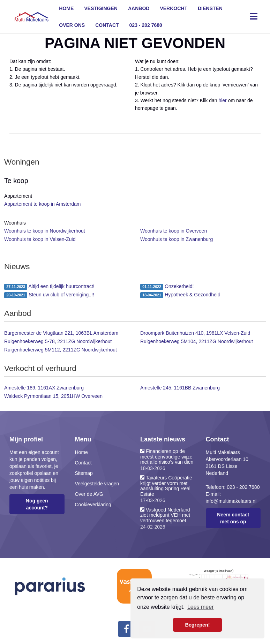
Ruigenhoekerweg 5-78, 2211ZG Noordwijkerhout (58, 341)
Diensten (210, 8)
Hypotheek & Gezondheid (180, 295)
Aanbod (139, 8)
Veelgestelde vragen (97, 484)
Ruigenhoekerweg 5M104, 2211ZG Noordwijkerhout (197, 341)
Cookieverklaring (93, 505)
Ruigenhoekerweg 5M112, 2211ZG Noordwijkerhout (61, 350)
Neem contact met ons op (233, 518)
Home (66, 8)
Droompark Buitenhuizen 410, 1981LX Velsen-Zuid (195, 333)
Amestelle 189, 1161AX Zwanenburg (44, 388)
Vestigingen (101, 8)
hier (222, 100)
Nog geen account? (37, 504)
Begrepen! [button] (197, 625)
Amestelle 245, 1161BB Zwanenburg (180, 388)
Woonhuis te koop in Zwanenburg (177, 239)
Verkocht (174, 8)
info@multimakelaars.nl (231, 501)
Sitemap (84, 473)
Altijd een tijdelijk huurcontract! (49, 287)
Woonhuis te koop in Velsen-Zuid (40, 239)
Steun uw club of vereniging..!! (49, 295)
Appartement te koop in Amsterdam (42, 204)
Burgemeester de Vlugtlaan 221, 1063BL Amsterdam (61, 333)
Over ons (72, 25)
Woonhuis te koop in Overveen (174, 231)
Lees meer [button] (201, 607)
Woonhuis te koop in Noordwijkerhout (45, 231)
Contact (107, 25)
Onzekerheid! (167, 287)
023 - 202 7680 (146, 25)
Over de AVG (89, 494)
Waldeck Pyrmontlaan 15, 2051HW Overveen (53, 396)
